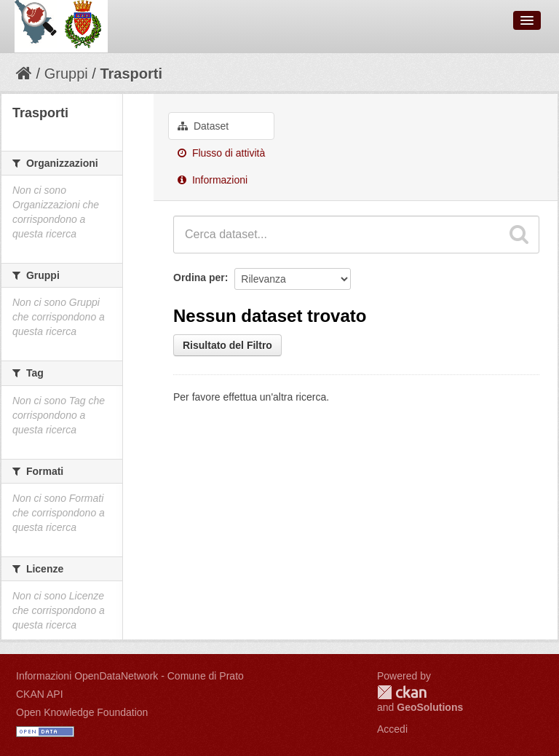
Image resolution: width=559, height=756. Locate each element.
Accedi (392, 729)
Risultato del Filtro (227, 345)
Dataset (203, 126)
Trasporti (131, 74)
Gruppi (66, 74)
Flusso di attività (221, 153)
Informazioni (213, 180)
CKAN (402, 692)
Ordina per (199, 277)
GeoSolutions (430, 707)
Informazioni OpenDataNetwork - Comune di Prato (130, 676)
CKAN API (40, 694)
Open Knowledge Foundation (82, 712)
